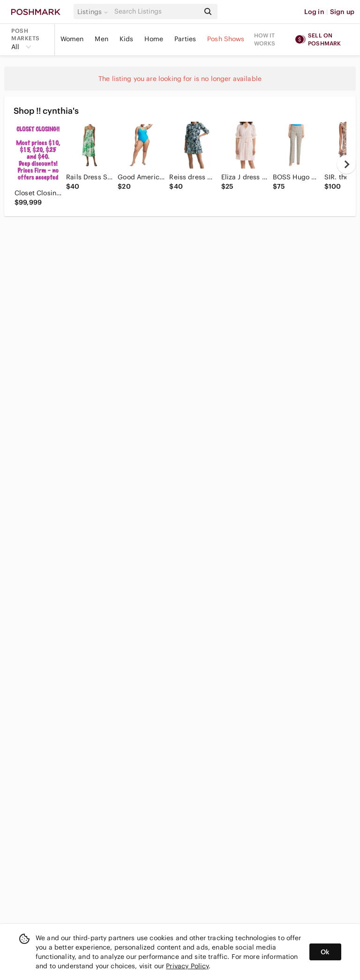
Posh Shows (226, 39)
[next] (346, 164)
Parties (185, 39)
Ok (325, 952)
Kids (127, 39)
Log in (314, 12)
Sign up (342, 12)
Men (101, 39)
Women (72, 39)
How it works (265, 39)
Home (154, 39)
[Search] (156, 11)
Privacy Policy (187, 966)
